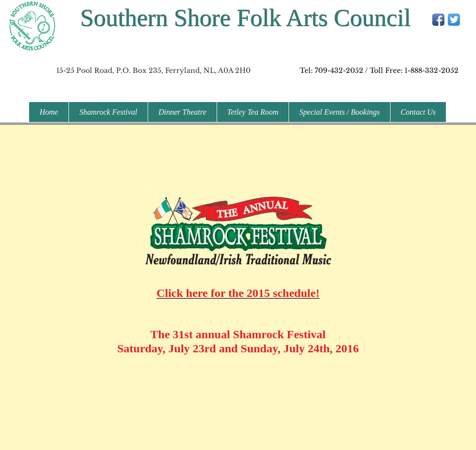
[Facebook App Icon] (438, 20)
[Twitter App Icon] (454, 20)
